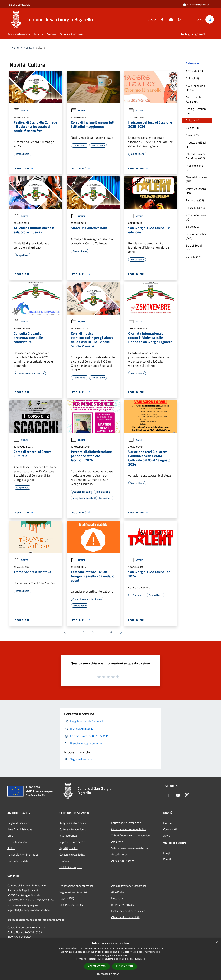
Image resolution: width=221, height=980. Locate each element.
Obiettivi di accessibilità (125, 917)
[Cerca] (210, 19)
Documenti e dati (18, 861)
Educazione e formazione (126, 823)
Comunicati (170, 829)
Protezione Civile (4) (196, 217)
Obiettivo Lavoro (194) (196, 191)
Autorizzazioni (120, 854)
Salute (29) (192, 227)
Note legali (118, 898)
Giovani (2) (192, 135)
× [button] (217, 942)
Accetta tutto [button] (97, 966)
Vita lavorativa (68, 836)
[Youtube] (170, 19)
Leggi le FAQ (67, 898)
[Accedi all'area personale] (196, 5)
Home (15, 47)
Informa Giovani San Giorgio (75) (195, 156)
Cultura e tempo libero (73, 829)
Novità (28, 47)
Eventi (167, 859)
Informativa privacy (123, 905)
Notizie (21, 110)
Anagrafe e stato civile (73, 823)
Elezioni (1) (192, 128)
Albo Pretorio (119, 892)
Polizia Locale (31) (197, 208)
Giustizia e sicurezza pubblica (129, 829)
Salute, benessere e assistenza (130, 848)
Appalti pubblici (68, 848)
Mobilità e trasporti (71, 867)
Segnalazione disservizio (74, 892)
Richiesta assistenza (71, 905)
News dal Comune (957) (197, 179)
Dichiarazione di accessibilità (128, 911)
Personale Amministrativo (23, 855)
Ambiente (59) (194, 71)
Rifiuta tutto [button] (125, 966)
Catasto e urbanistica (72, 855)
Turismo (64, 861)
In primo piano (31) (194, 168)
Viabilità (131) (194, 257)
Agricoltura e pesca (123, 861)
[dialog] (110, 959)
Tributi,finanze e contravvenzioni (131, 835)
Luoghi (167, 853)
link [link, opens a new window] (144, 959)
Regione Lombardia (19, 5)
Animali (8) (192, 78)
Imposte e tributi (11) (196, 145)
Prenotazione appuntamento (76, 886)
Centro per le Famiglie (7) (194, 99)
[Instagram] (178, 19)
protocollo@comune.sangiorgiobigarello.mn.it (36, 920)
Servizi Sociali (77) (194, 248)
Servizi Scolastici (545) (196, 236)
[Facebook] (161, 19)
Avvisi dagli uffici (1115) (196, 88)
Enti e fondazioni (17, 842)
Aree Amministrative (20, 829)
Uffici (10, 836)
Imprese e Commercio (72, 842)
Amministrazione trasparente (129, 886)
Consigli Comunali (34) (197, 111)
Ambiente (117, 842)
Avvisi (135, 440)
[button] (111, 974)
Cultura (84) (193, 120)
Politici (11, 848)
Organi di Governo (18, 823)
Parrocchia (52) (195, 200)
